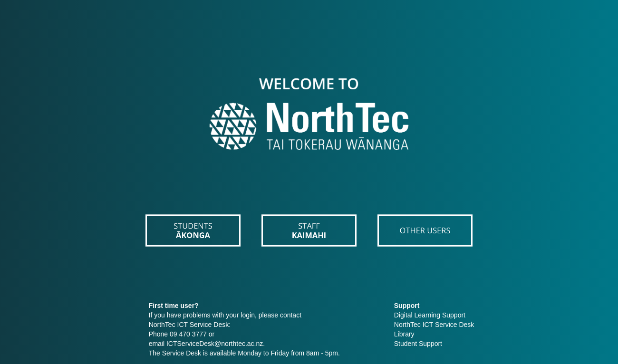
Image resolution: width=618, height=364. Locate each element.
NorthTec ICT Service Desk (434, 325)
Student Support (418, 344)
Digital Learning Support (430, 315)
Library (404, 334)
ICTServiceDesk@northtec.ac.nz (215, 344)
